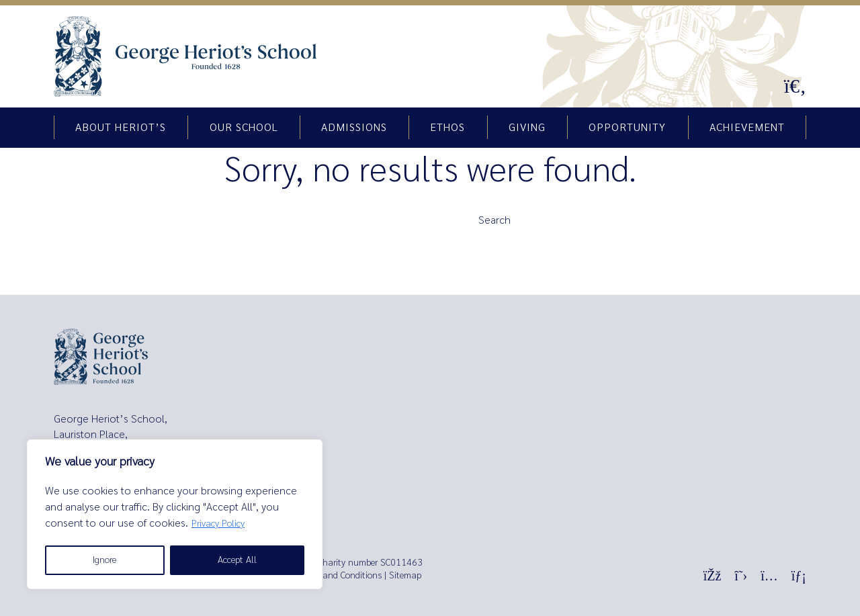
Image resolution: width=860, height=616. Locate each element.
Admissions (354, 128)
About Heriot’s (121, 128)
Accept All (237, 560)
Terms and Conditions (340, 575)
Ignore (104, 560)
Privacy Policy (218, 524)
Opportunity (627, 128)
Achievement (747, 128)
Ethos (447, 128)
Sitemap (405, 575)
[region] (175, 514)
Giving (527, 128)
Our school (244, 128)
